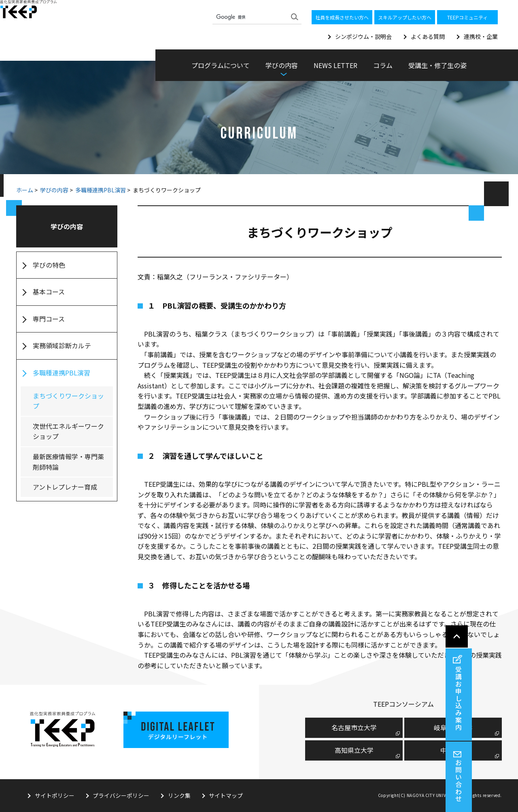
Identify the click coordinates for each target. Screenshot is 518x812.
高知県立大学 (354, 750)
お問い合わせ (507, 780)
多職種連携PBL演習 (101, 190)
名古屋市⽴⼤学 (354, 727)
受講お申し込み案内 (507, 697)
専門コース (49, 319)
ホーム (25, 190)
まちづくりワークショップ (68, 401)
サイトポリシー (55, 795)
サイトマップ (227, 795)
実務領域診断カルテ (62, 345)
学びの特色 (49, 265)
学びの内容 (54, 190)
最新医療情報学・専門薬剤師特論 (68, 462)
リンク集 (180, 795)
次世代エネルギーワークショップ (68, 431)
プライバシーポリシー (121, 795)
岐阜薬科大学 (453, 727)
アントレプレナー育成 (65, 487)
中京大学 (453, 750)
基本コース (49, 292)
